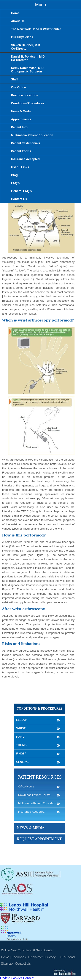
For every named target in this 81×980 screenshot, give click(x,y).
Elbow (21, 720)
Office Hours (26, 786)
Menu (40, 5)
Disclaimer (36, 957)
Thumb (21, 745)
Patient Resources (40, 777)
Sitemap (7, 964)
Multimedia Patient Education (37, 803)
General (23, 762)
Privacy (51, 957)
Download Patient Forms (34, 795)
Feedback (19, 957)
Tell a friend (66, 957)
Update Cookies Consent (17, 978)
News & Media (31, 828)
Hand (20, 737)
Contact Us (23, 964)
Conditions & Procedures (40, 709)
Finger (21, 753)
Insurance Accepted (31, 812)
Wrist (21, 728)
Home (5, 957)
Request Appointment (39, 839)
